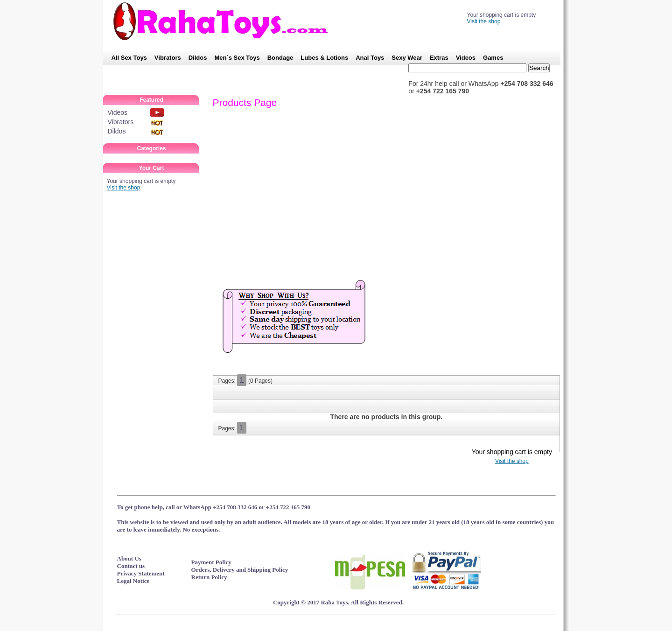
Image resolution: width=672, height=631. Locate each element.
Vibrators (168, 58)
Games (493, 58)
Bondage (280, 58)
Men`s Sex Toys (237, 58)
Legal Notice (133, 581)
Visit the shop (484, 21)
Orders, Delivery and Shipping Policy (240, 570)
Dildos (198, 58)
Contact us (131, 566)
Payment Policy (211, 562)
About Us (129, 558)
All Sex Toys (129, 58)
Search (539, 68)
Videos (466, 58)
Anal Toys (370, 58)
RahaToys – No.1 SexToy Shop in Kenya (225, 21)
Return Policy (209, 577)
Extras (439, 58)
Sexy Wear (407, 58)
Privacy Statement (141, 573)
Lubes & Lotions (324, 58)
